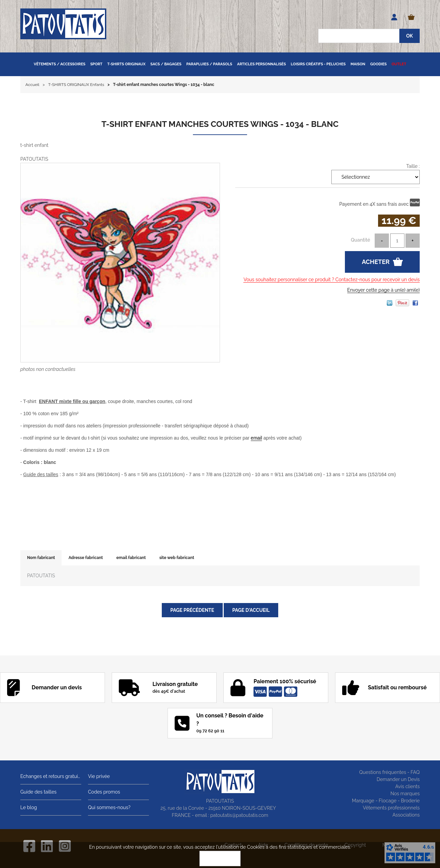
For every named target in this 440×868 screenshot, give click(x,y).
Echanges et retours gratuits (51, 776)
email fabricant (131, 558)
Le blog (29, 807)
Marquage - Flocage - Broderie (386, 801)
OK (220, 859)
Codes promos (104, 792)
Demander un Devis (398, 779)
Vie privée (99, 776)
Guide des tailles (38, 792)
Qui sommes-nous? (109, 807)
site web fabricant (177, 558)
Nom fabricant (41, 558)
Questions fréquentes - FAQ (389, 772)
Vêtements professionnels (391, 808)
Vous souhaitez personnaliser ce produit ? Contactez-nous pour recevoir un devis (332, 280)
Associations (406, 815)
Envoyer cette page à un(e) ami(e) (383, 290)
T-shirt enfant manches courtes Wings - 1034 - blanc (220, 124)
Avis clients (408, 786)
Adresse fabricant (85, 558)
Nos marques (405, 794)
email (256, 438)
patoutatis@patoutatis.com (239, 815)
